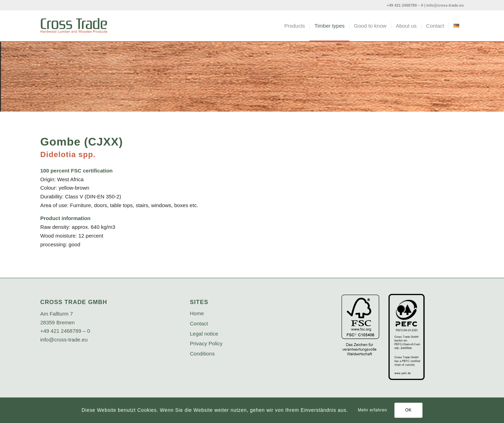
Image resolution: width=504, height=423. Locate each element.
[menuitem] (295, 26)
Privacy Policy (206, 343)
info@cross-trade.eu (445, 5)
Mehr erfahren (373, 410)
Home (197, 313)
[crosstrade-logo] (74, 26)
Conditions (202, 354)
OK (409, 410)
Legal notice (204, 334)
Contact (199, 323)
